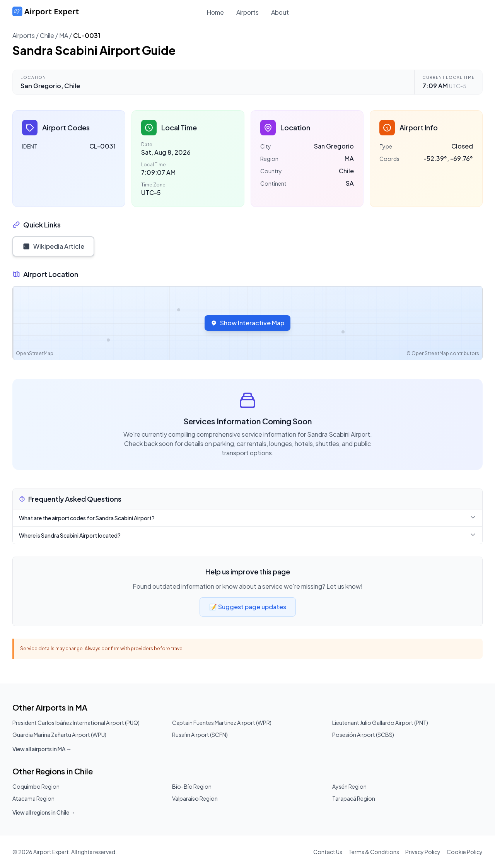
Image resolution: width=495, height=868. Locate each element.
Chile (47, 35)
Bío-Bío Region (192, 786)
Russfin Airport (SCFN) (200, 735)
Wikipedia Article (53, 246)
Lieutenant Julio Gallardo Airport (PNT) (380, 723)
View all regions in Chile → (44, 812)
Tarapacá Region (354, 798)
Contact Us (328, 852)
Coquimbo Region (36, 786)
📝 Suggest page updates (248, 607)
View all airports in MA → (42, 749)
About (280, 12)
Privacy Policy (423, 852)
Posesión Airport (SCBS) (363, 735)
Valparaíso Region (195, 798)
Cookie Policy (465, 852)
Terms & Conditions (374, 852)
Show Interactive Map (247, 323)
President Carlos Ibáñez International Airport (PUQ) (76, 723)
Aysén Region (349, 786)
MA (64, 35)
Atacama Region (33, 798)
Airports (247, 12)
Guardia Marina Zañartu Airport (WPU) (59, 735)
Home (215, 12)
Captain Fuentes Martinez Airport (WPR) (222, 723)
